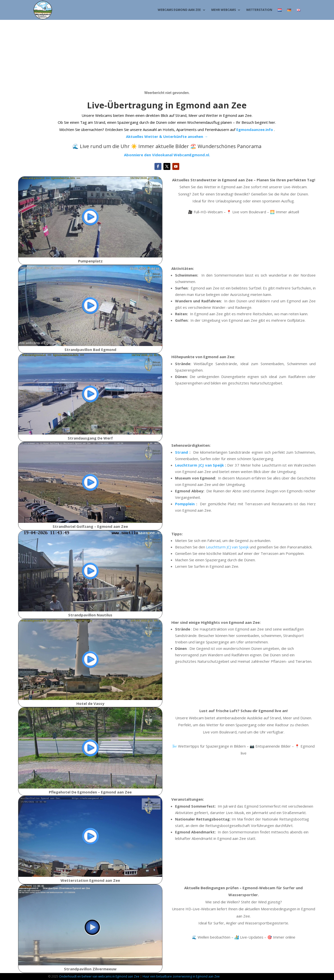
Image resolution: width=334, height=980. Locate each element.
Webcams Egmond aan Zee (179, 10)
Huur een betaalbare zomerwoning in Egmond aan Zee (181, 976)
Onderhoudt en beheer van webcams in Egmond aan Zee (99, 976)
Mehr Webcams (224, 10)
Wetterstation (259, 10)
